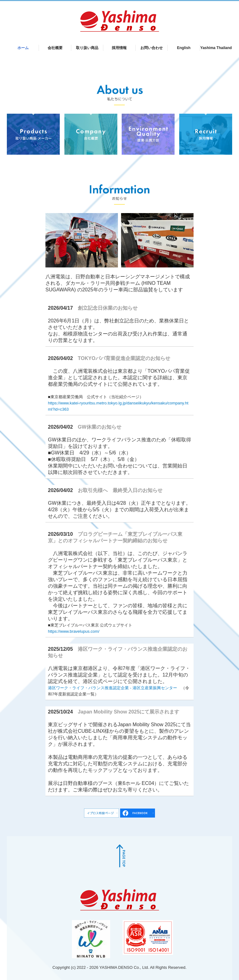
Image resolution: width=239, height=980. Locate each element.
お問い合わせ (152, 48)
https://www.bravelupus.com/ (74, 631)
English (184, 48)
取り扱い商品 (87, 48)
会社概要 (55, 48)
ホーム (23, 48)
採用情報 (119, 48)
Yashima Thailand (216, 48)
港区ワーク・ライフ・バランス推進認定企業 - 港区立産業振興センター (112, 688)
